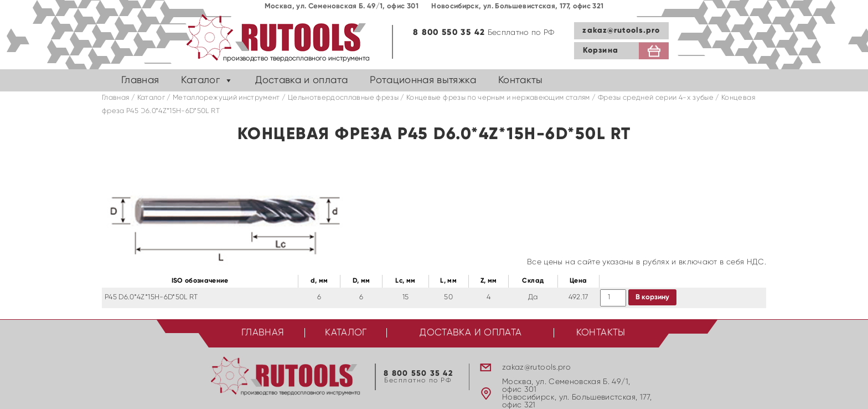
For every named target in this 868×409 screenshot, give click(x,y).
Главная (140, 80)
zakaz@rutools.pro (621, 30)
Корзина (601, 50)
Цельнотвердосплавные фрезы (343, 98)
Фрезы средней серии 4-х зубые (656, 98)
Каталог (200, 80)
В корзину (652, 297)
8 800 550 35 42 (449, 32)
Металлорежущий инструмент (226, 98)
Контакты (521, 80)
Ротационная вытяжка (423, 80)
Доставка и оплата (301, 80)
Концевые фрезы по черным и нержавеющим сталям (498, 98)
